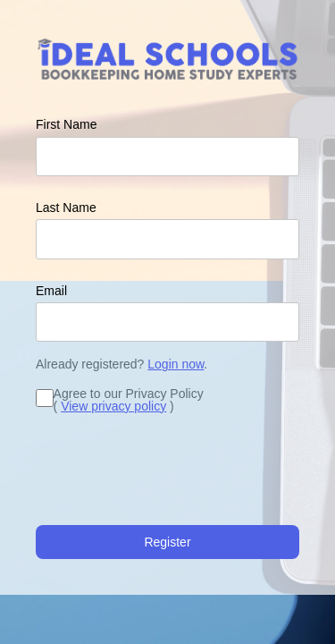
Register (167, 542)
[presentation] (172, 472)
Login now (176, 364)
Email (51, 291)
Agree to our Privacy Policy (129, 394)
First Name (66, 124)
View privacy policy (113, 406)
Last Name (66, 208)
